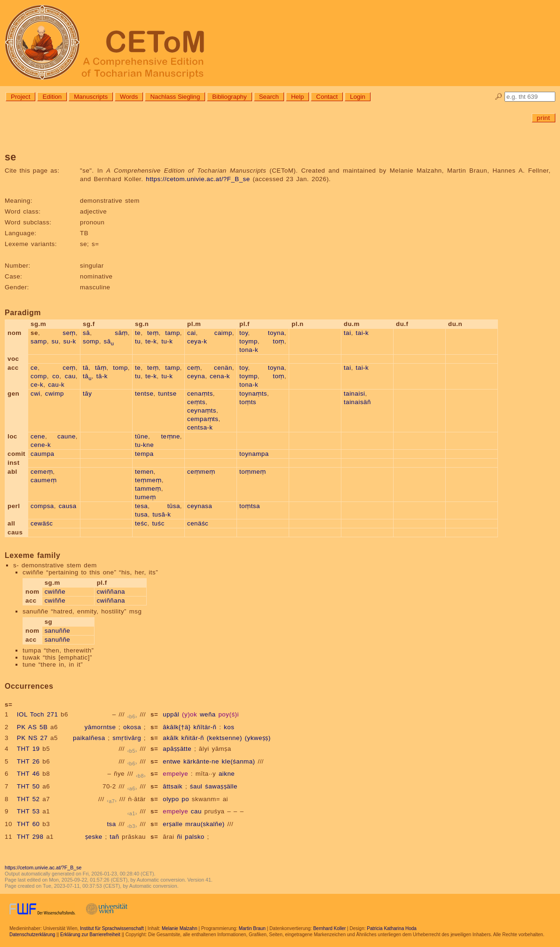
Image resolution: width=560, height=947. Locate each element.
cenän (223, 368)
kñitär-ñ (193, 738)
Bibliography (229, 97)
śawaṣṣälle (221, 786)
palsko (195, 837)
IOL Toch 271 (38, 714)
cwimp (55, 394)
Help (297, 97)
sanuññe (58, 631)
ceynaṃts (202, 410)
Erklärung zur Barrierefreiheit (90, 935)
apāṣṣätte (177, 749)
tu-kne (144, 445)
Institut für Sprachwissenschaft (112, 928)
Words (129, 97)
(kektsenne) (225, 738)
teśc (141, 523)
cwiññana (111, 592)
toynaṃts (253, 394)
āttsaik (173, 786)
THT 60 (28, 824)
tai (347, 333)
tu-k (167, 341)
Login (358, 97)
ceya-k (197, 341)
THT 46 (28, 774)
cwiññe (55, 592)
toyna (276, 333)
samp (39, 341)
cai (192, 333)
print (544, 118)
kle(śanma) (239, 761)
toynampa (254, 454)
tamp (173, 333)
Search (269, 97)
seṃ (69, 333)
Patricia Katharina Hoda (392, 928)
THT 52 (28, 799)
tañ (114, 837)
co (56, 376)
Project (20, 97)
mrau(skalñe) (205, 824)
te (138, 333)
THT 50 (28, 786)
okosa (132, 727)
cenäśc (198, 523)
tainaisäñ (357, 402)
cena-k (220, 376)
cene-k (41, 445)
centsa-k (200, 427)
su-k (70, 341)
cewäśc (42, 523)
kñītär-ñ (205, 727)
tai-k (363, 333)
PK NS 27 (32, 738)
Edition (52, 97)
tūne (142, 436)
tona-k (249, 350)
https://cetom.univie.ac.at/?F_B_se (198, 179)
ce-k (37, 385)
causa (68, 506)
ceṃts (196, 402)
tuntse (167, 394)
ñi (179, 837)
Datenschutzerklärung (32, 935)
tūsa (174, 506)
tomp (120, 368)
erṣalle (173, 824)
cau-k (56, 385)
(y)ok (189, 714)
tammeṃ (148, 489)
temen (144, 472)
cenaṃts (200, 394)
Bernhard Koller (329, 928)
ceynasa (200, 506)
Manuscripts (91, 97)
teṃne (170, 436)
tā (86, 368)
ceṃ (69, 368)
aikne (227, 774)
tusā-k (162, 514)
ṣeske (94, 837)
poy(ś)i (229, 714)
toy (244, 333)
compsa (42, 506)
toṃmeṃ (253, 472)
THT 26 (28, 761)
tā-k (102, 376)
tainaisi (355, 394)
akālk (171, 738)
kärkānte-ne (201, 761)
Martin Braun (252, 928)
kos (229, 727)
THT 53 (28, 811)
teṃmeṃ (148, 480)
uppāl (171, 714)
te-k (151, 341)
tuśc (158, 523)
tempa (144, 454)
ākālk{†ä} (177, 727)
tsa (111, 824)
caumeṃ (43, 480)
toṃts (248, 402)
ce (34, 368)
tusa (141, 514)
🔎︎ (499, 97)
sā (86, 333)
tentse (144, 394)
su (55, 341)
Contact (327, 97)
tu (138, 341)
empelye (175, 774)
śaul (196, 786)
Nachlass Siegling (175, 97)
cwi (35, 394)
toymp (248, 341)
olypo (171, 799)
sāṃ (121, 333)
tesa (141, 506)
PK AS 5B (32, 727)
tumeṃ (145, 497)
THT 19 (28, 749)
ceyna (196, 376)
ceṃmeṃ (201, 472)
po (185, 799)
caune (67, 436)
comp (39, 376)
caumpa (42, 454)
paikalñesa (89, 738)
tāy (87, 394)
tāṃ (101, 368)
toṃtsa (250, 506)
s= (154, 714)
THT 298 (30, 837)
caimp (223, 333)
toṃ (279, 341)
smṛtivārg (127, 738)
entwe (172, 761)
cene (38, 436)
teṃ (153, 333)
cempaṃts (203, 419)
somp (91, 341)
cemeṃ (42, 472)
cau (70, 376)
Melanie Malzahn (180, 928)
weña (208, 714)
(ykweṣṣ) (258, 738)
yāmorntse (100, 727)
